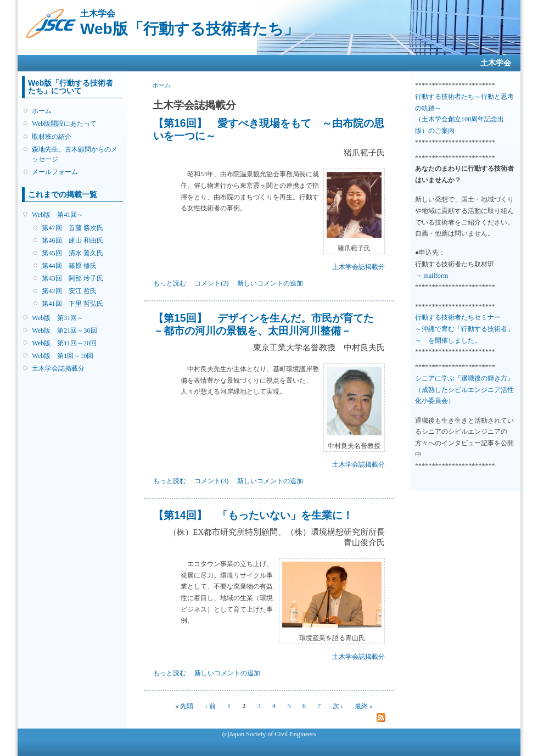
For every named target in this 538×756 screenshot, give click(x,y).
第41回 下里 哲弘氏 (72, 304)
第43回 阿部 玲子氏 (72, 278)
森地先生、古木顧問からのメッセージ (75, 154)
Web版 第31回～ (58, 318)
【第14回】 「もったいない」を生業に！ (253, 515)
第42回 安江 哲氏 (69, 291)
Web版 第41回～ (58, 215)
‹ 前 (211, 706)
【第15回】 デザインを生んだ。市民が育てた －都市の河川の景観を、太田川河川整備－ (264, 324)
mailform (436, 276)
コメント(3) (211, 481)
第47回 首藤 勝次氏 (72, 228)
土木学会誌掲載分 (58, 368)
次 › (338, 706)
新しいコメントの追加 (270, 283)
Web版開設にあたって (64, 124)
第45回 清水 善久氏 (72, 253)
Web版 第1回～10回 (63, 356)
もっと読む (170, 283)
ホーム (42, 111)
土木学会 (496, 63)
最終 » (364, 706)
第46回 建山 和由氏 (72, 240)
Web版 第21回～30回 (64, 331)
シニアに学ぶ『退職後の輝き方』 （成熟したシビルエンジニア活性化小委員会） (464, 390)
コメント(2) (211, 283)
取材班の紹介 (52, 137)
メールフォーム (55, 172)
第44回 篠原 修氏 (69, 266)
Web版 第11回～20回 (64, 343)
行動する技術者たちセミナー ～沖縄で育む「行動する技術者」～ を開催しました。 (464, 329)
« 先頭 (184, 706)
